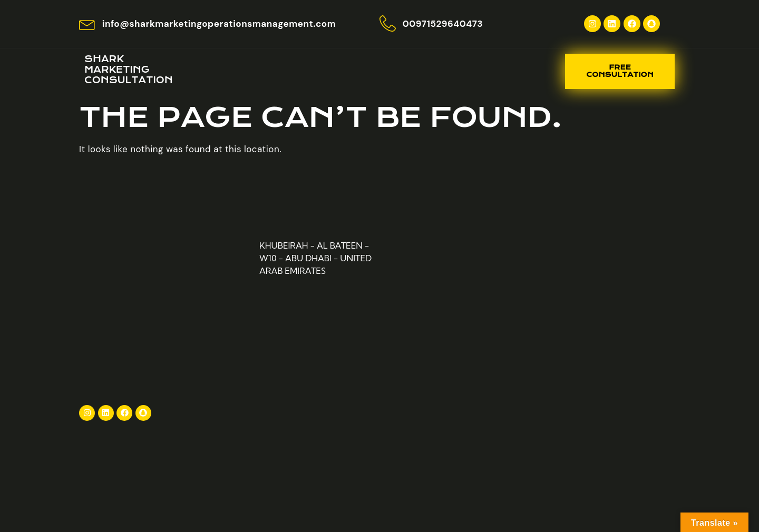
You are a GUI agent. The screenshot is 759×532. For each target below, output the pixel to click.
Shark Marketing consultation (129, 70)
